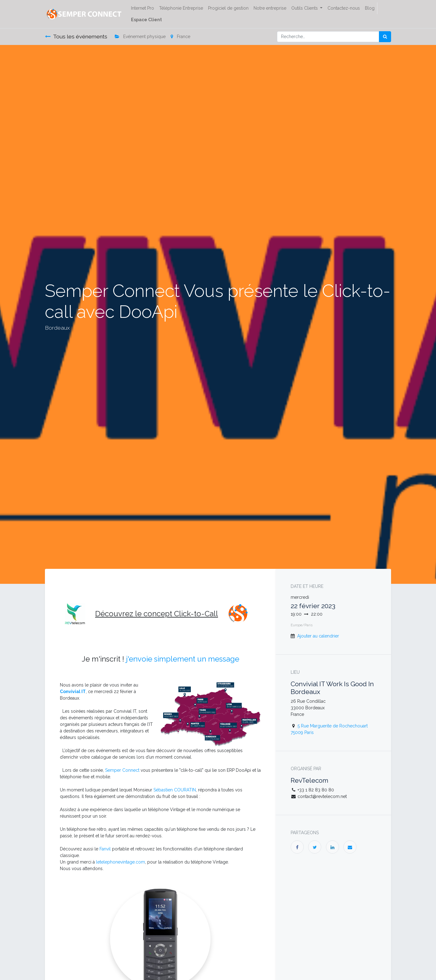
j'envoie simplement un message (183, 659)
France (180, 37)
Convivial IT (73, 692)
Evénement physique (140, 37)
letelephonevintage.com (121, 862)
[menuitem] (143, 8)
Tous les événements (76, 37)
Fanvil (105, 849)
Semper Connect (122, 770)
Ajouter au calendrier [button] (318, 636)
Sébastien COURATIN (175, 790)
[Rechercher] (385, 37)
